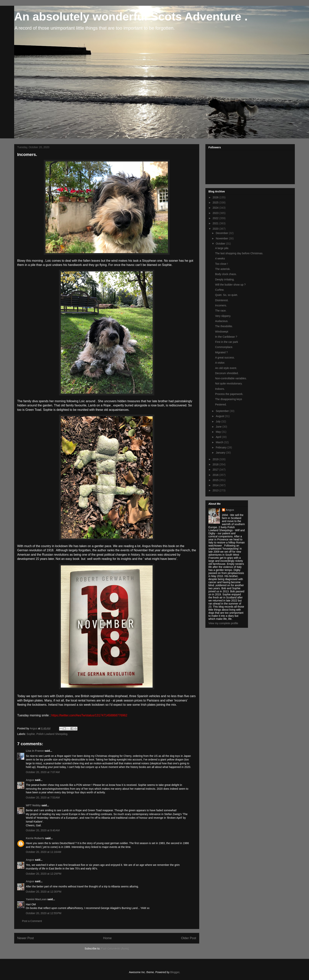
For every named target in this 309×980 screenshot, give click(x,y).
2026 (216, 197)
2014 (216, 485)
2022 (216, 218)
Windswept (222, 332)
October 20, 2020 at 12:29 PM (44, 874)
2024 (216, 208)
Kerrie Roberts (35, 838)
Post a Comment (32, 921)
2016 (216, 475)
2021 (216, 223)
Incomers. (221, 305)
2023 (216, 213)
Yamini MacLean (36, 899)
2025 (216, 203)
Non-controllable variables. (231, 378)
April (219, 437)
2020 (216, 229)
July (218, 421)
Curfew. (220, 290)
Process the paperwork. (229, 394)
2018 (216, 464)
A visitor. (220, 363)
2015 (216, 480)
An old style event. (226, 368)
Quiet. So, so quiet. (226, 295)
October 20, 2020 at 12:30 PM (44, 892)
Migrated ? (221, 352)
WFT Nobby (33, 805)
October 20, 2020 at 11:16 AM (44, 852)
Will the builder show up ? (230, 285)
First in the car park (227, 342)
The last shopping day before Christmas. (239, 253)
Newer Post (26, 938)
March (220, 442)
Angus (30, 780)
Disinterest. (222, 300)
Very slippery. (223, 316)
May (219, 432)
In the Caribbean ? (226, 337)
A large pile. (222, 248)
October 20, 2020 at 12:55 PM (44, 913)
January (221, 453)
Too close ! (222, 264)
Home (107, 938)
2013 (216, 490)
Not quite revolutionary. (229, 383)
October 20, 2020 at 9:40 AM (43, 830)
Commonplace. (224, 347)
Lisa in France (35, 751)
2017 (216, 470)
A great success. (225, 358)
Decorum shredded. (227, 373)
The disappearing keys (229, 399)
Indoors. (220, 389)
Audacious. (222, 321)
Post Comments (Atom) (115, 949)
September (223, 411)
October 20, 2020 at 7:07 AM (43, 772)
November (222, 238)
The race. (221, 311)
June (219, 427)
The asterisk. (223, 269)
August (220, 416)
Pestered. (221, 404)
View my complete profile (223, 623)
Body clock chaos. (226, 274)
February (221, 447)
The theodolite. (224, 326)
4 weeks (220, 258)
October (221, 244)
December (222, 233)
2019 (216, 459)
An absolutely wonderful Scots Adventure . (131, 17)
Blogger (175, 972)
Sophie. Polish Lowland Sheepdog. (47, 734)
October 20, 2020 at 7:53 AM (43, 798)
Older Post (189, 938)
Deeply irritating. (225, 279)
